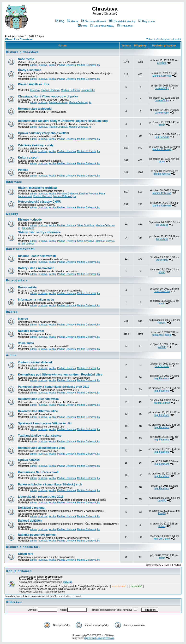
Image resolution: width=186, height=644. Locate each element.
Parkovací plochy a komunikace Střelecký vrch (50, 484)
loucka (52, 65)
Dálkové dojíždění (30, 521)
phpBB (86, 635)
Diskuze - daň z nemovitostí (37, 256)
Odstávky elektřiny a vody (36, 145)
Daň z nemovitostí (20, 249)
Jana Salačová (162, 291)
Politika (23, 170)
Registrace (147, 21)
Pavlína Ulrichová (66, 65)
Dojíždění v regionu (31, 508)
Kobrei (162, 526)
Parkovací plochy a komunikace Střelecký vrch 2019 (54, 387)
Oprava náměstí (29, 460)
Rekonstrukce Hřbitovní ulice (38, 411)
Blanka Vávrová (162, 174)
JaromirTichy (88, 90)
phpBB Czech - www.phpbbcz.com (99, 638)
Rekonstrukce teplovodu (35, 109)
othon (162, 162)
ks (98, 65)
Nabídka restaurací (31, 331)
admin (33, 65)
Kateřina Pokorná (88, 194)
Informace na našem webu (36, 300)
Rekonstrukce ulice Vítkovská (38, 399)
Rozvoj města (17, 280)
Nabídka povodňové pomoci (37, 535)
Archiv (11, 355)
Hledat (73, 21)
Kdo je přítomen (19, 571)
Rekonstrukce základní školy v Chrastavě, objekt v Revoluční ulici (63, 121)
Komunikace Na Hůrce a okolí (38, 472)
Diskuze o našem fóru (23, 547)
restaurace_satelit (162, 335)
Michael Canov (162, 539)
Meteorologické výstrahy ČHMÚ (40, 202)
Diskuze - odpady (30, 220)
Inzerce (12, 312)
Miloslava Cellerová (68, 194)
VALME (162, 347)
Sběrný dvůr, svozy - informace (39, 232)
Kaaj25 (162, 513)
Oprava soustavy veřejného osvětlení (43, 133)
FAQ (60, 21)
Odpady (12, 214)
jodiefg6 (68, 582)
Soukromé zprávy (102, 26)
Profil (83, 26)
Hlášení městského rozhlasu (37, 188)
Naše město (26, 59)
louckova (43, 65)
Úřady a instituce (30, 70)
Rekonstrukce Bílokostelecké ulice (42, 448)
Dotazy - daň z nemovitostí (36, 268)
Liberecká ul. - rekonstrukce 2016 (41, 497)
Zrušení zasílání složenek (35, 362)
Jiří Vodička (28, 228)
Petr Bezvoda (162, 137)
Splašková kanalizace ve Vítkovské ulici (45, 423)
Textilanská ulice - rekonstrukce (40, 436)
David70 (162, 501)
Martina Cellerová (86, 65)
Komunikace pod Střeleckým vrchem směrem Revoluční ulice (60, 375)
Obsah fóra (26, 554)
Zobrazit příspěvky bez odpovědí (164, 39)
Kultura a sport (28, 158)
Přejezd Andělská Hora (34, 84)
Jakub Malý (162, 260)
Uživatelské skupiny (122, 21)
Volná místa (26, 343)
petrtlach (162, 63)
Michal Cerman (162, 403)
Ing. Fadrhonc (162, 379)
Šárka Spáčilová (86, 225)
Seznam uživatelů (94, 21)
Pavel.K (162, 323)
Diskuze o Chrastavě (22, 52)
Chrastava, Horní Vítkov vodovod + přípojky (48, 97)
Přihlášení (125, 26)
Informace (14, 182)
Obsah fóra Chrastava (19, 39)
